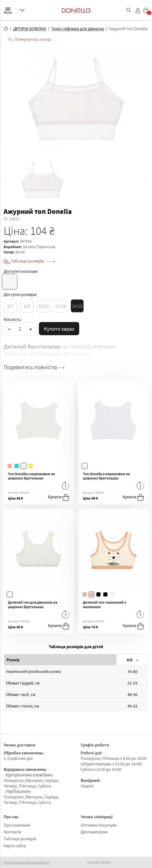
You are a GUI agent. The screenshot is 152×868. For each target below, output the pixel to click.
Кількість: (13, 319)
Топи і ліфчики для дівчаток (78, 29)
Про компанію (17, 825)
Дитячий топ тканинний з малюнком (104, 604)
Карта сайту (15, 846)
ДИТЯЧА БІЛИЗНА (30, 29)
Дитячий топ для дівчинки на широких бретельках (33, 604)
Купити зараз (59, 329)
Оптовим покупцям (99, 825)
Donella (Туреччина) (39, 247)
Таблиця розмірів (33, 261)
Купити (59, 497)
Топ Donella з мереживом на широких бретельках (31, 476)
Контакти (12, 832)
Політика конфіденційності (27, 862)
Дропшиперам (94, 832)
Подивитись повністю (34, 367)
